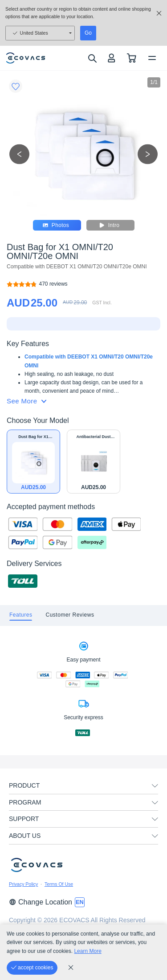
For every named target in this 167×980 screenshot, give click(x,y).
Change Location (41, 902)
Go (88, 33)
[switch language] (80, 902)
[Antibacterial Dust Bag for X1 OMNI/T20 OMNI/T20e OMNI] (94, 462)
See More (26, 401)
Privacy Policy (23, 884)
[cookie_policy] (71, 968)
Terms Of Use (59, 884)
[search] (92, 58)
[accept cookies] (32, 968)
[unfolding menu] (155, 786)
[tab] (21, 615)
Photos (57, 225)
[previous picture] (19, 154)
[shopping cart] (132, 58)
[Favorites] (16, 86)
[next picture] (148, 154)
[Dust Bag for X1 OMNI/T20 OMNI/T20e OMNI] (53, 284)
